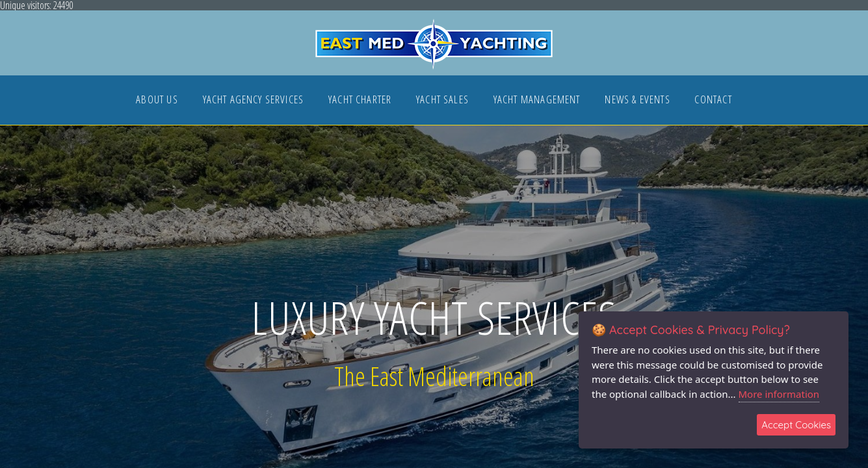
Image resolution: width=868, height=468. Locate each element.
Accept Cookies (796, 425)
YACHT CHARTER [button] (360, 100)
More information (779, 394)
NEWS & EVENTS (637, 100)
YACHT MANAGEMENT (537, 100)
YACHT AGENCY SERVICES (254, 100)
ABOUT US (157, 100)
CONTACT (713, 100)
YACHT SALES (442, 100)
